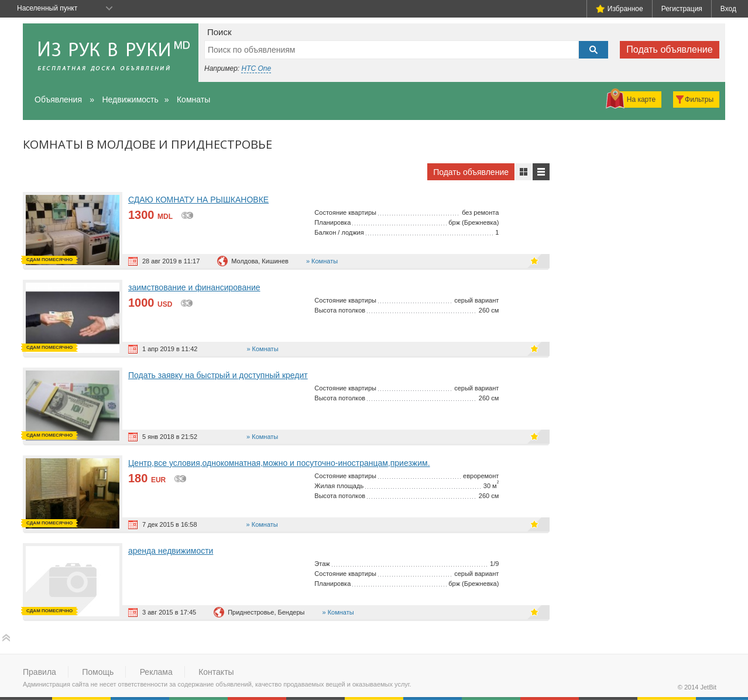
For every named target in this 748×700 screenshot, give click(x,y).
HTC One (256, 68)
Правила (40, 672)
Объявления (58, 99)
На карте (641, 99)
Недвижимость (130, 99)
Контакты (216, 672)
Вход (728, 9)
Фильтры (699, 99)
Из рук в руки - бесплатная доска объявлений (111, 53)
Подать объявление (669, 49)
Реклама (156, 672)
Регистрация (682, 9)
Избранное (620, 9)
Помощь (98, 672)
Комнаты (193, 99)
